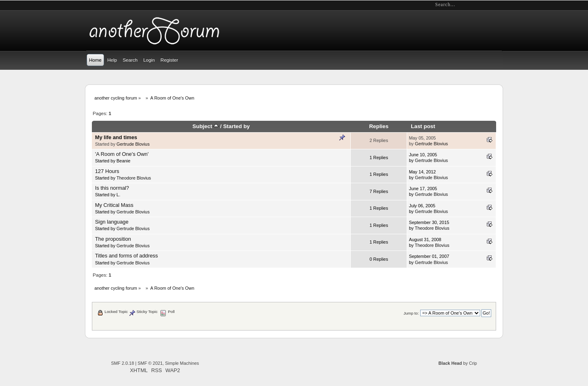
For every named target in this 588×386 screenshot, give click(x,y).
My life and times (116, 137)
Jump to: (411, 313)
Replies (379, 126)
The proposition (113, 239)
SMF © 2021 (150, 363)
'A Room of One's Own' (122, 154)
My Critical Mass (114, 205)
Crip (473, 363)
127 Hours (107, 171)
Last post (423, 126)
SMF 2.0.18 (122, 363)
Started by (236, 126)
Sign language (112, 222)
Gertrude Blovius (133, 144)
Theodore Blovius (134, 178)
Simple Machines (182, 363)
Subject (205, 126)
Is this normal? (112, 188)
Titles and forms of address (127, 256)
